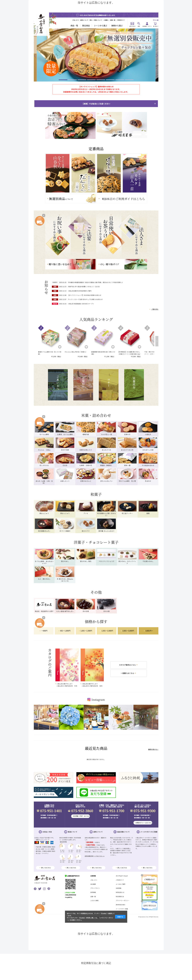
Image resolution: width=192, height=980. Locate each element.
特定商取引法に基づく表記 (96, 963)
